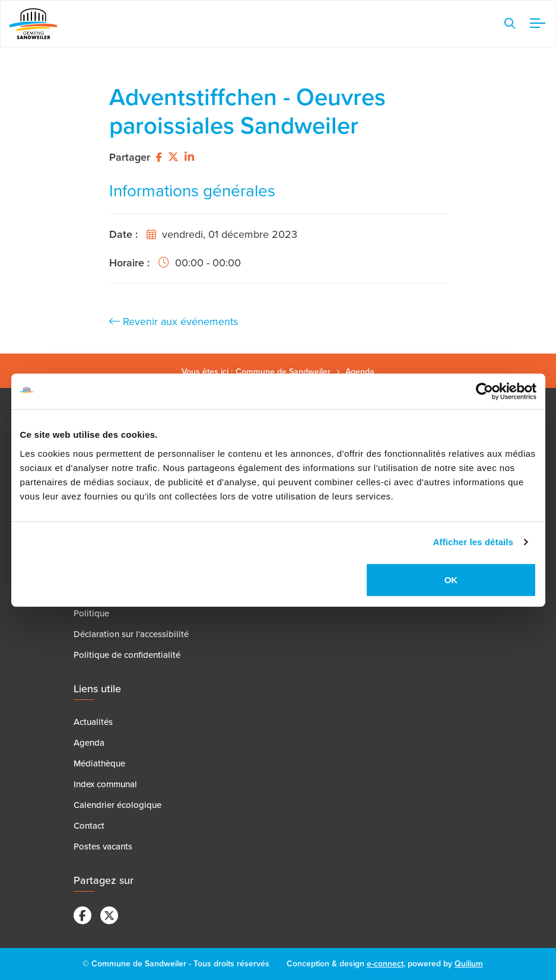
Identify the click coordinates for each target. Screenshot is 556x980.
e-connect (385, 964)
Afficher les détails (473, 542)
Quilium (469, 964)
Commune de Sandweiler (283, 372)
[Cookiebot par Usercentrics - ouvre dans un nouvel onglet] (484, 392)
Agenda (360, 372)
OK (451, 579)
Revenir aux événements (174, 322)
